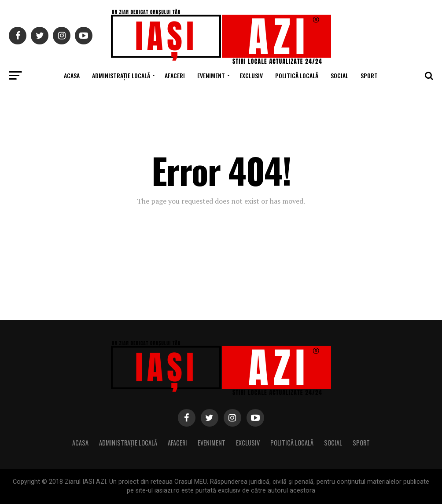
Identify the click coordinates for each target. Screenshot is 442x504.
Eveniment (211, 75)
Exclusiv (251, 75)
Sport (369, 75)
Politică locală (297, 75)
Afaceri (175, 75)
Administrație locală (121, 75)
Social (339, 75)
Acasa (72, 75)
